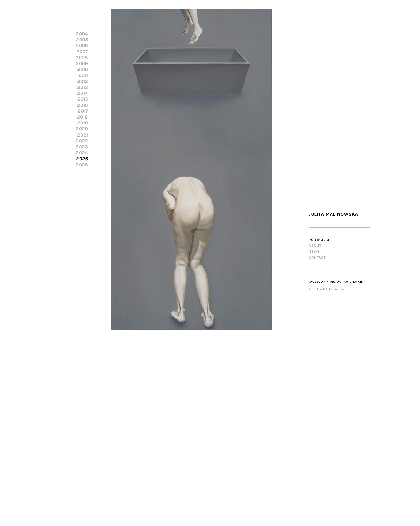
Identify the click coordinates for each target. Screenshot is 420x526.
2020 (82, 129)
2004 (82, 34)
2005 (82, 40)
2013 (82, 87)
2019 (82, 123)
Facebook (317, 282)
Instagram (339, 282)
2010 (82, 69)
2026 (82, 165)
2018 (82, 117)
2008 (82, 58)
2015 (83, 99)
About (315, 246)
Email (358, 282)
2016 (82, 105)
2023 (82, 147)
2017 (83, 111)
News (314, 251)
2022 (82, 141)
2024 (82, 153)
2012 (82, 82)
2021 (82, 135)
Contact (317, 258)
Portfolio (319, 240)
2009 (82, 64)
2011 (83, 75)
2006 (82, 46)
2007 (82, 52)
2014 (82, 93)
